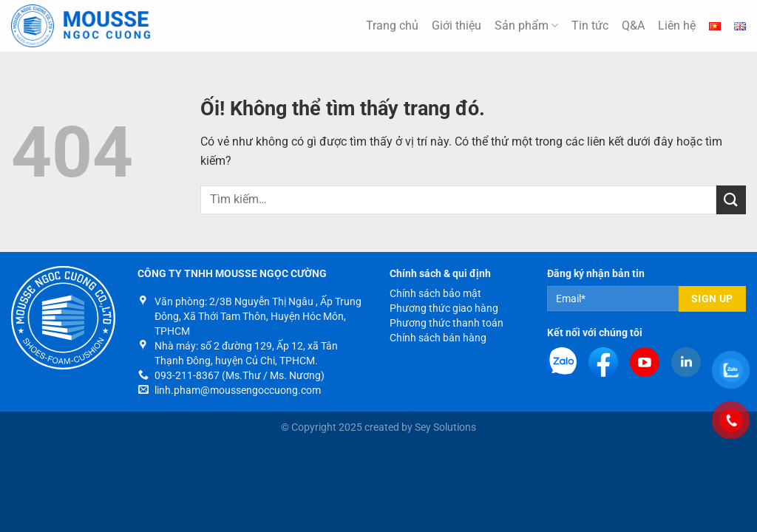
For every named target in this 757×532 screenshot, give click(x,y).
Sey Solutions (445, 427)
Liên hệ (677, 25)
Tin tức (590, 25)
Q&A (633, 25)
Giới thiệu (456, 25)
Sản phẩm (526, 25)
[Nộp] (731, 200)
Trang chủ (392, 25)
